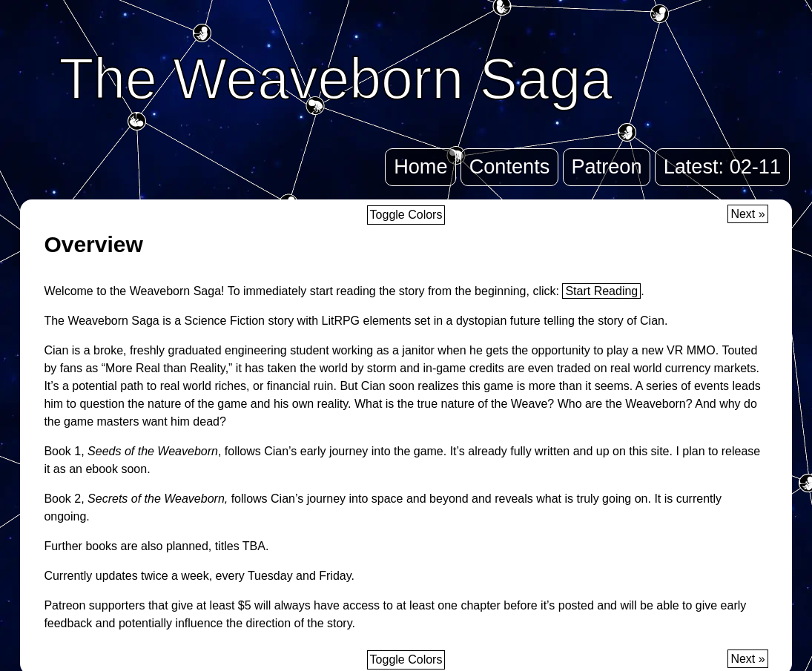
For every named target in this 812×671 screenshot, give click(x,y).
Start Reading (601, 291)
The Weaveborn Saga (336, 79)
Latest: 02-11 (722, 166)
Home (420, 166)
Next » (747, 214)
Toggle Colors (406, 215)
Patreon (606, 166)
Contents (510, 166)
